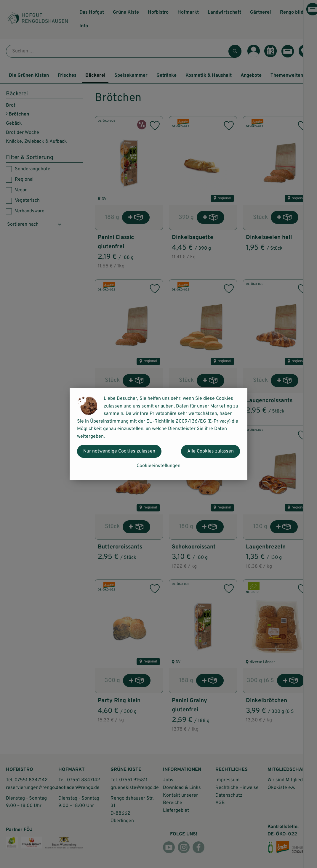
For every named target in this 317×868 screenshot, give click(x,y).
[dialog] (158, 434)
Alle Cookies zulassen (210, 451)
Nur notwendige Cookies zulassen (119, 451)
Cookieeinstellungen (158, 466)
